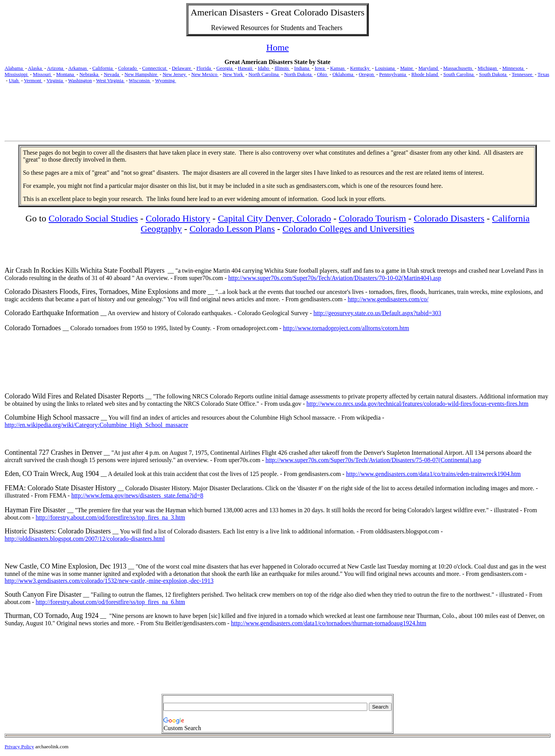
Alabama (14, 68)
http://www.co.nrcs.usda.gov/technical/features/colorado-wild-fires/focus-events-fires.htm (417, 404)
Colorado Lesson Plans (232, 229)
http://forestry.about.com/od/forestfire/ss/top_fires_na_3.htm (110, 517)
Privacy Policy (19, 747)
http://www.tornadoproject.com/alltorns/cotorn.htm (346, 328)
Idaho (264, 68)
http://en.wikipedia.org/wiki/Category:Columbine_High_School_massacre (96, 425)
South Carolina (459, 74)
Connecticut (155, 68)
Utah (14, 80)
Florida (204, 68)
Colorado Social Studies (93, 218)
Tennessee (523, 74)
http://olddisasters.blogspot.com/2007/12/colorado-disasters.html (85, 539)
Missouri (42, 74)
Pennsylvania (393, 74)
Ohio (322, 74)
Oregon (367, 74)
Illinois (282, 68)
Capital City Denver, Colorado (274, 218)
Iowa (320, 68)
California (103, 68)
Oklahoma (343, 74)
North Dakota (298, 74)
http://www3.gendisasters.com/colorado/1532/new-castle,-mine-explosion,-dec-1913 (109, 581)
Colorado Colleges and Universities (348, 229)
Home (278, 47)
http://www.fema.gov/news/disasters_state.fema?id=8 (137, 495)
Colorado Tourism (373, 218)
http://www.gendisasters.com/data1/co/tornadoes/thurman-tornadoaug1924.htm (329, 623)
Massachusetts (458, 68)
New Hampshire (141, 74)
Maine (407, 68)
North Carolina (264, 74)
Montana (66, 74)
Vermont (33, 80)
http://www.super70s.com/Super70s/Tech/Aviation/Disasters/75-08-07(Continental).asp (373, 460)
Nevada (112, 74)
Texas (543, 74)
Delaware (182, 68)
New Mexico (205, 74)
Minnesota (513, 68)
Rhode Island (425, 74)
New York (234, 74)
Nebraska (89, 74)
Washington (80, 80)
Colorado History (178, 218)
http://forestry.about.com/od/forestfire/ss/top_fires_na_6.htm (110, 602)
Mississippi (17, 74)
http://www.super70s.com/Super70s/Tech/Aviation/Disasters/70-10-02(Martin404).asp (335, 278)
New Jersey (175, 74)
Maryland (429, 68)
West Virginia (110, 80)
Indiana (302, 68)
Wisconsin (140, 80)
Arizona (56, 68)
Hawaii (246, 68)
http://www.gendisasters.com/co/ (388, 299)
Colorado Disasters (449, 218)
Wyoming (165, 80)
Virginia (55, 80)
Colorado (128, 68)
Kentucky (360, 68)
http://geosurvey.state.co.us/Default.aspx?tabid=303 (377, 313)
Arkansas (78, 68)
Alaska (35, 68)
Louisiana (386, 68)
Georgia (225, 68)
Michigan (488, 68)
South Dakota (493, 74)
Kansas (338, 68)
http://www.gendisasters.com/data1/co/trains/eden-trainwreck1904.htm (434, 474)
